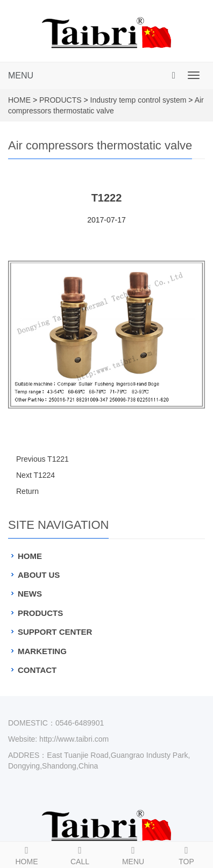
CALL (80, 854)
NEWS (30, 594)
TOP (186, 854)
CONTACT (37, 670)
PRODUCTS (61, 100)
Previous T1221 (42, 459)
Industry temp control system (139, 100)
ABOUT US (39, 575)
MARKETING (42, 651)
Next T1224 (35, 475)
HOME (19, 100)
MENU (21, 76)
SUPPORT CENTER (55, 632)
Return (27, 491)
